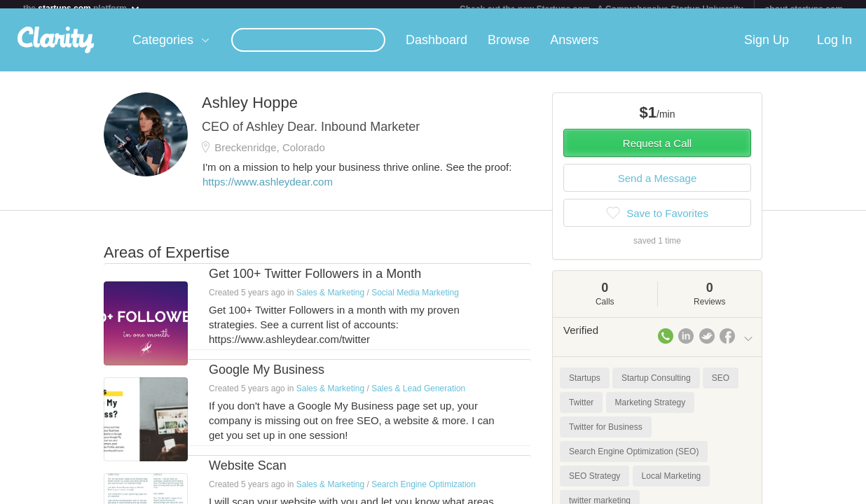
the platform (82, 8)
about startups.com (804, 9)
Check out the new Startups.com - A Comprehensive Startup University (602, 9)
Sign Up (767, 48)
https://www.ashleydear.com (268, 190)
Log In (834, 48)
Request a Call (657, 152)
